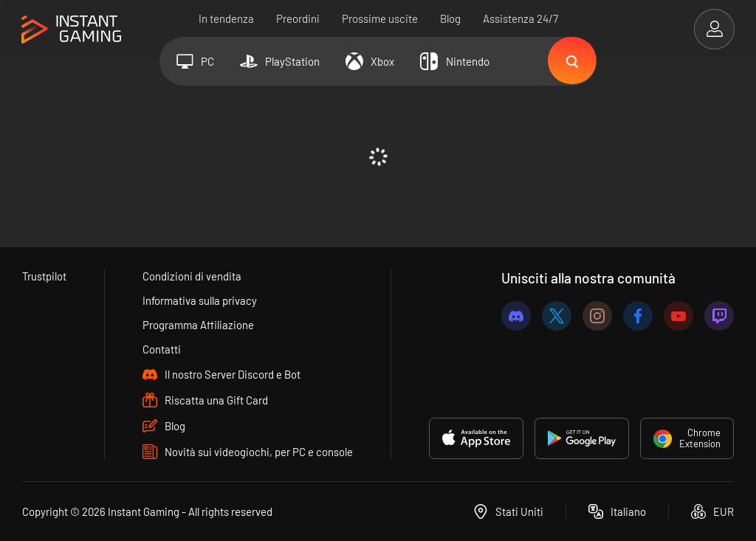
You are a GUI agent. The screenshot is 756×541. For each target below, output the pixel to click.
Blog (450, 18)
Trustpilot (45, 276)
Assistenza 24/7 (520, 18)
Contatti (162, 349)
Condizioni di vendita (193, 276)
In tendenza (226, 18)
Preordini (298, 18)
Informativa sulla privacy (200, 300)
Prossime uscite (380, 18)
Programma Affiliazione (199, 325)
